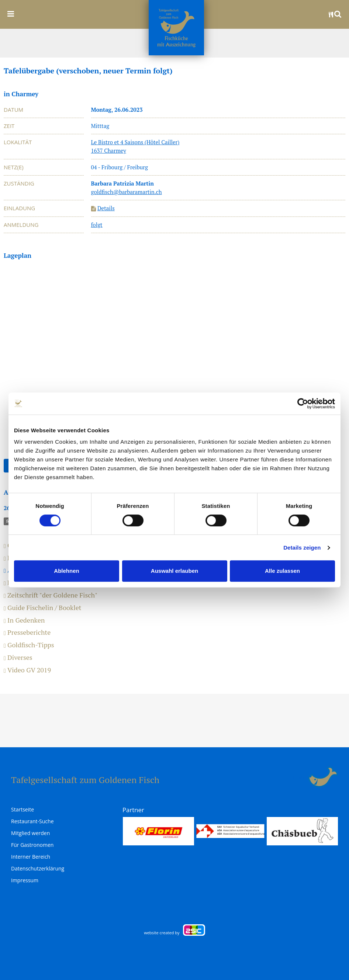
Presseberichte (27, 633)
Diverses (18, 658)
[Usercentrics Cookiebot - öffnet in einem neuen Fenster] (303, 404)
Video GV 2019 (27, 670)
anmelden (299, 777)
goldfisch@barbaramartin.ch (127, 192)
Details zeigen (302, 548)
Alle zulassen (282, 571)
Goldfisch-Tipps (29, 645)
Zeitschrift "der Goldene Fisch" (51, 595)
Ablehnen (66, 571)
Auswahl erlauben (174, 571)
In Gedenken (24, 620)
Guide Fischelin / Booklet (42, 608)
